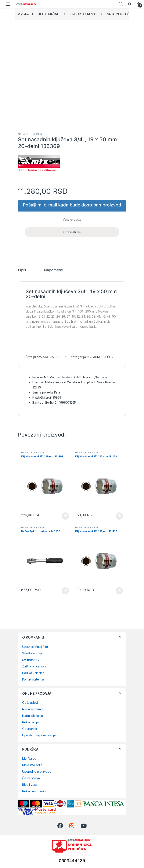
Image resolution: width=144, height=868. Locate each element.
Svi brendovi (31, 660)
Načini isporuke (33, 709)
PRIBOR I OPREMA (83, 14)
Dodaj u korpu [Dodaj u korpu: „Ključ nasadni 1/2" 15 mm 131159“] (119, 516)
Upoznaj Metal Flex (35, 647)
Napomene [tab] (53, 270)
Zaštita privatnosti (34, 666)
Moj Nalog (29, 758)
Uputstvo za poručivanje (39, 735)
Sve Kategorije (32, 653)
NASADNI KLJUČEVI (120, 14)
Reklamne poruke (34, 791)
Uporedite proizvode (37, 772)
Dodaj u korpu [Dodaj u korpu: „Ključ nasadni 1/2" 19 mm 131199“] (65, 516)
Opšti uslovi (30, 703)
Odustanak (30, 729)
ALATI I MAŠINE (49, 14)
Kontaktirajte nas (33, 679)
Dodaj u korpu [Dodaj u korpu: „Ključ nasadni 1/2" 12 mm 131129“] (119, 591)
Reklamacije (30, 722)
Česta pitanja (31, 778)
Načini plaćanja (33, 716)
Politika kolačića (33, 673)
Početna (24, 14)
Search (121, 4)
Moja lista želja (32, 765)
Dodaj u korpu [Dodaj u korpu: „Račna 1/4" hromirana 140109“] (65, 591)
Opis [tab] (22, 270)
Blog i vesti (30, 785)
